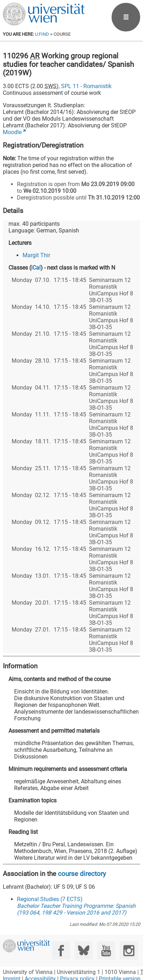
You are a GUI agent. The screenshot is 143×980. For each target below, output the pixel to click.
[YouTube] (106, 950)
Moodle (12, 132)
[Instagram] (129, 950)
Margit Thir (36, 255)
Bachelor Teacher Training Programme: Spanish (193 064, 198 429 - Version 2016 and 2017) (76, 909)
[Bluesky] (84, 950)
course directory (82, 874)
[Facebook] (61, 950)
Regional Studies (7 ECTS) (50, 899)
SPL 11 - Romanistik (86, 86)
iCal (36, 268)
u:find (42, 34)
